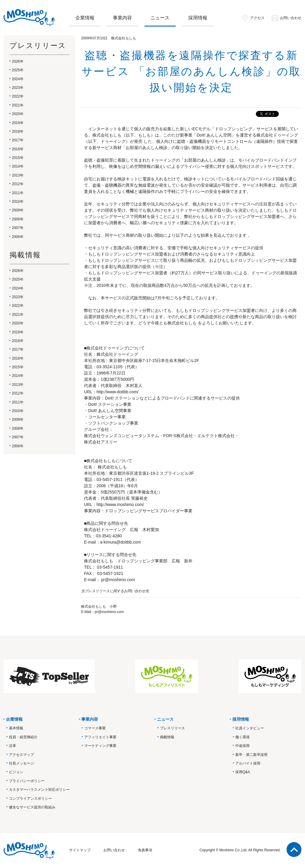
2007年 (18, 228)
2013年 (18, 175)
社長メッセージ (21, 763)
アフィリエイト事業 (100, 737)
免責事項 (145, 850)
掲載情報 (167, 737)
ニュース (160, 18)
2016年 (18, 149)
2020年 (18, 114)
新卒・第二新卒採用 (251, 755)
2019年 (18, 123)
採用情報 (198, 18)
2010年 (18, 202)
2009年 (18, 210)
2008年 (18, 219)
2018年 (18, 131)
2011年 (18, 193)
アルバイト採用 (248, 763)
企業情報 (85, 18)
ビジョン (16, 772)
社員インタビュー (250, 728)
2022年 (18, 96)
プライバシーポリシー (27, 781)
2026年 (18, 61)
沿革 (13, 746)
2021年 (18, 105)
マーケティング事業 (100, 746)
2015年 (18, 158)
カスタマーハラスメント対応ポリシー (39, 790)
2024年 (18, 79)
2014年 (18, 166)
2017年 (18, 140)
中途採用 (242, 746)
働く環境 (242, 737)
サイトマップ (80, 850)
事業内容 (122, 18)
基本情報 (16, 728)
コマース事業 (95, 728)
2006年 (18, 237)
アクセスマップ (21, 755)
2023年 (18, 88)
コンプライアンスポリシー (30, 799)
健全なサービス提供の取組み (32, 807)
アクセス (253, 18)
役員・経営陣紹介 (23, 737)
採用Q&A (243, 772)
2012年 (18, 184)
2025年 (18, 70)
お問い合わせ (286, 18)
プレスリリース (172, 728)
